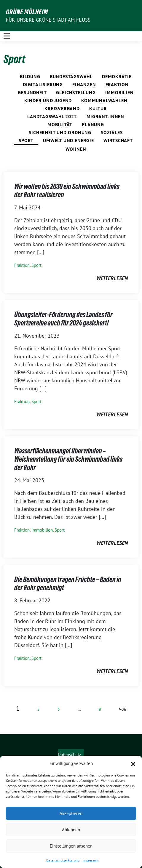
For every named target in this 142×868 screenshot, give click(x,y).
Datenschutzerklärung (63, 860)
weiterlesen (112, 278)
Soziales (112, 132)
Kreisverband (62, 108)
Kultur (98, 108)
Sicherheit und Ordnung (60, 132)
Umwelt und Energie (68, 140)
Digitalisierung (43, 84)
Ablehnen (71, 830)
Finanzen (84, 84)
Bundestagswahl (71, 76)
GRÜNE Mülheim (27, 12)
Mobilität (60, 124)
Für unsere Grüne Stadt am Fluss (48, 20)
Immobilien (119, 92)
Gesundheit (32, 92)
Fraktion (117, 84)
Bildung (30, 76)
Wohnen (76, 149)
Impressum (91, 860)
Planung (93, 124)
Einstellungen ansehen (71, 846)
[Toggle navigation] (7, 36)
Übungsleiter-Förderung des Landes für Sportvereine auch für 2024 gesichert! (63, 319)
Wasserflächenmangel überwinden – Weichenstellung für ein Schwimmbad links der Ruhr (68, 459)
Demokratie (117, 76)
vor (123, 709)
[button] (133, 763)
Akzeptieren (71, 813)
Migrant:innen (105, 116)
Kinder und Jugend (48, 100)
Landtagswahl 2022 (52, 116)
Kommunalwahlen (104, 100)
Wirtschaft (118, 140)
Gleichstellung (76, 92)
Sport (26, 140)
